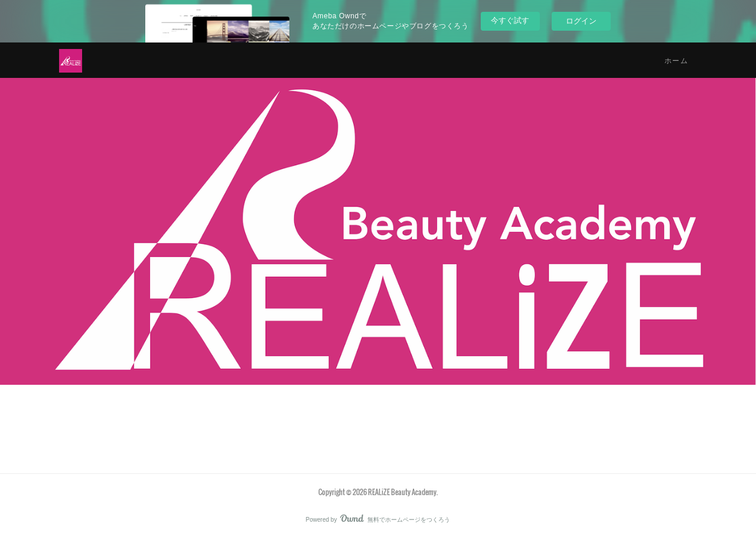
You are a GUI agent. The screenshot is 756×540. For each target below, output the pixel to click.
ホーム (676, 60)
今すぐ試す (510, 20)
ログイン (581, 21)
